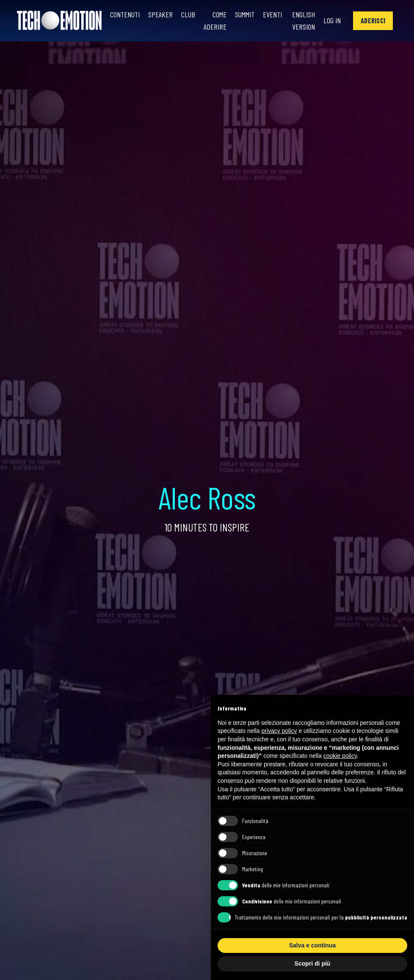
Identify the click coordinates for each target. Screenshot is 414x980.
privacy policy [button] (279, 731)
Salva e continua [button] (312, 945)
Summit (245, 14)
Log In (332, 20)
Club (188, 14)
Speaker (160, 14)
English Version (304, 21)
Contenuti (125, 14)
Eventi (272, 14)
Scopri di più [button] (313, 963)
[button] (373, 21)
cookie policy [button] (340, 756)
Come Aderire (215, 21)
